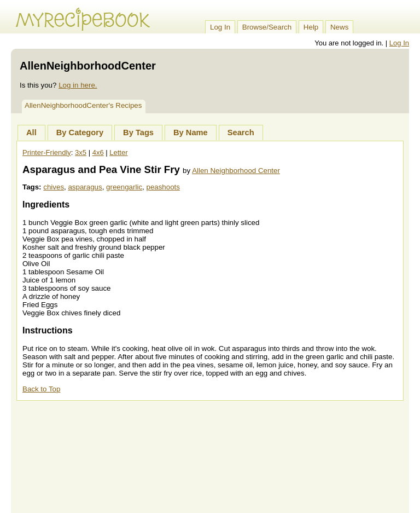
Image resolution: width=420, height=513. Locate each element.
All (31, 132)
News (339, 27)
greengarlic (124, 187)
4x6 (98, 152)
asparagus (85, 187)
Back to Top (41, 389)
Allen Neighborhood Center (236, 171)
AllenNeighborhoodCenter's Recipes (83, 105)
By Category (80, 132)
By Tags (138, 132)
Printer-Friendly (47, 152)
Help (311, 27)
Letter (118, 152)
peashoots (163, 187)
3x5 (81, 152)
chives (54, 187)
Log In (220, 27)
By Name (191, 132)
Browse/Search (267, 27)
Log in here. (78, 85)
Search (241, 132)
